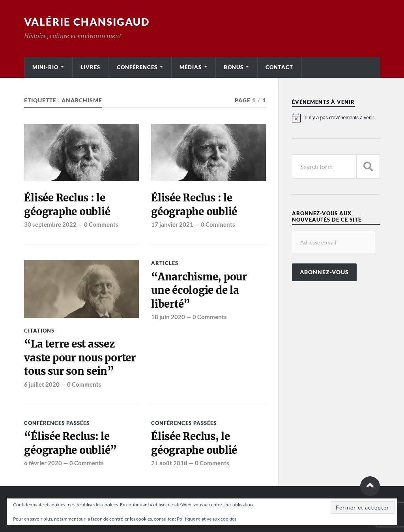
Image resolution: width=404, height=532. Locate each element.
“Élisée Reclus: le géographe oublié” (70, 443)
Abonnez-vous (324, 272)
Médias (191, 67)
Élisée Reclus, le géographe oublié (194, 443)
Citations (39, 331)
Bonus (234, 67)
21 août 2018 (169, 463)
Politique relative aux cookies (207, 519)
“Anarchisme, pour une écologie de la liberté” (199, 290)
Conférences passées (57, 423)
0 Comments (101, 224)
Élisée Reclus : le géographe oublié (67, 205)
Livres (90, 67)
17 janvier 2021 (172, 224)
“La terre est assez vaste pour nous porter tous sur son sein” (80, 358)
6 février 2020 (43, 463)
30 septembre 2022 (50, 224)
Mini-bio (45, 67)
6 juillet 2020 (42, 384)
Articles (165, 263)
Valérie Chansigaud (87, 22)
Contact (279, 67)
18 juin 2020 (168, 317)
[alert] (336, 118)
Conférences (137, 67)
